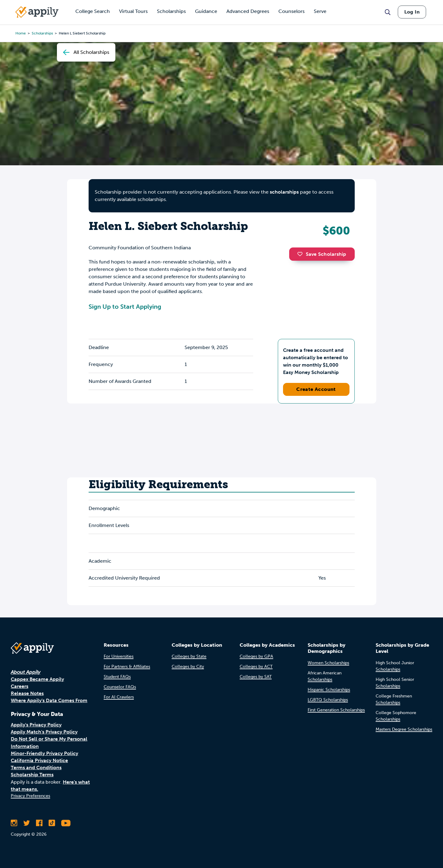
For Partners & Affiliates (127, 667)
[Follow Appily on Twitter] (27, 823)
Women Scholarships (328, 663)
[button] (301, 254)
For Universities (119, 656)
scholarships (284, 192)
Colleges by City (188, 667)
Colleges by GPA (256, 656)
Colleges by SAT (256, 677)
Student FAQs (117, 677)
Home (21, 33)
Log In (412, 12)
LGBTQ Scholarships (328, 700)
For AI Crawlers (119, 697)
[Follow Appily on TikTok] (52, 823)
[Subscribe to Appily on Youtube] (66, 823)
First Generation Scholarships (336, 710)
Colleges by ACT (256, 667)
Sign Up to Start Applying (125, 307)
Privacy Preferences (30, 796)
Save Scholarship (322, 254)
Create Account (316, 389)
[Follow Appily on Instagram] (14, 823)
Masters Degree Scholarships (404, 729)
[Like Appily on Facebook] (39, 823)
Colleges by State (189, 656)
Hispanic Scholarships (329, 690)
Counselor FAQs (120, 687)
